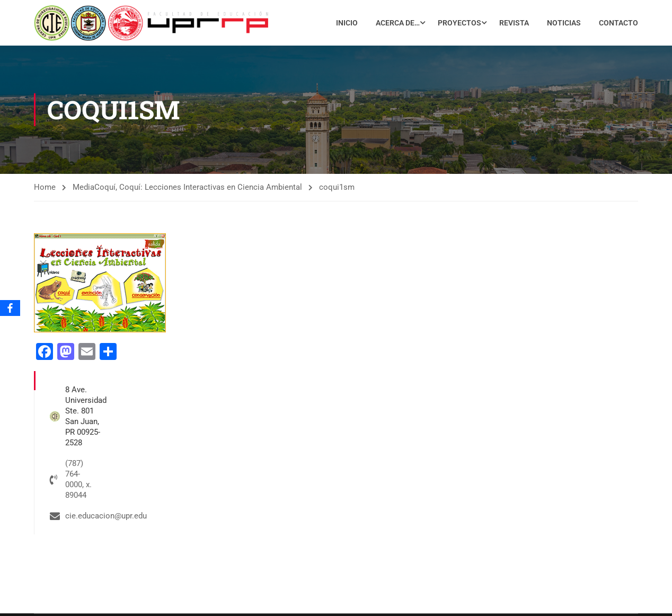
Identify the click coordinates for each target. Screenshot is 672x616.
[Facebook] (10, 308)
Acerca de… (398, 23)
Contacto (618, 23)
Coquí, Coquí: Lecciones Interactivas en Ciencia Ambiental (198, 188)
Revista (514, 23)
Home (45, 188)
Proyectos (459, 23)
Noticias (564, 23)
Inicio (347, 23)
